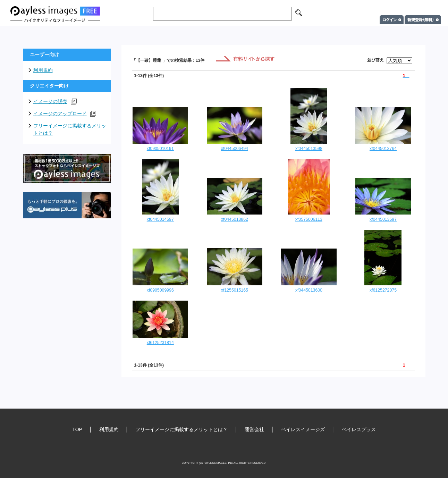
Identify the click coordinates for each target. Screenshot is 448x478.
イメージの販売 (55, 102)
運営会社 (254, 429)
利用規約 (43, 70)
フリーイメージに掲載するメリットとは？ (70, 129)
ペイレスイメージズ (303, 429)
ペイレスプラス (359, 429)
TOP (77, 429)
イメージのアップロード (65, 114)
